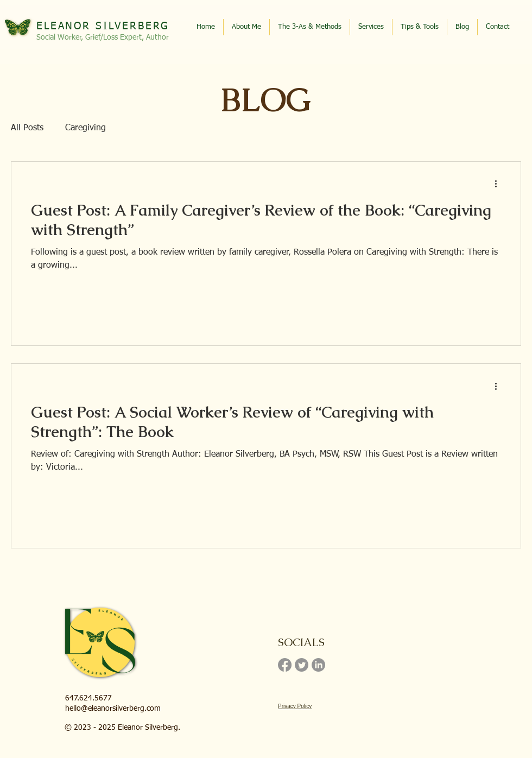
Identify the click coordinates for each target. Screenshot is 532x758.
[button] (420, 27)
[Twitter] (302, 665)
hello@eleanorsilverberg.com (113, 709)
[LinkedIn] (318, 665)
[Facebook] (285, 665)
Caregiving (85, 128)
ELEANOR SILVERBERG (103, 26)
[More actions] (499, 184)
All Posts (27, 128)
